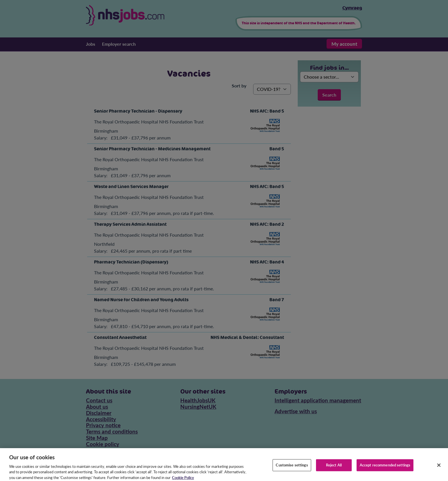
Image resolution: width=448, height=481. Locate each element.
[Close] (439, 468)
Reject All (334, 468)
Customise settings (292, 468)
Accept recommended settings (385, 468)
